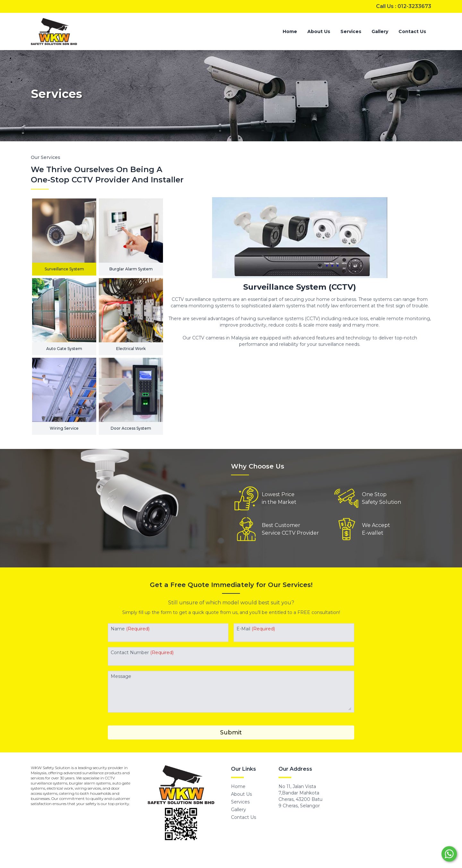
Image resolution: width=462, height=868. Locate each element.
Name (130, 629)
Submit (231, 732)
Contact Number (142, 653)
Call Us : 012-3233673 (404, 6)
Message (121, 676)
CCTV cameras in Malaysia (221, 338)
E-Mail (256, 629)
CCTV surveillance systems (201, 299)
